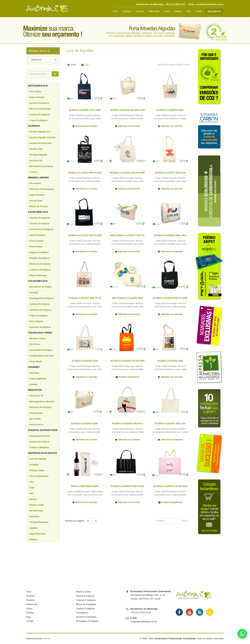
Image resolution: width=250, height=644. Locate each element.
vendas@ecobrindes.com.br (210, 4)
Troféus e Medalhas (39, 447)
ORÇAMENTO (214, 12)
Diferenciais (32, 604)
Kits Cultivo (35, 92)
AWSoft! (47, 639)
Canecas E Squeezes (86, 600)
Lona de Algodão (38, 459)
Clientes (30, 613)
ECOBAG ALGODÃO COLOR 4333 (170, 486)
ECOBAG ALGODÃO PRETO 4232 (128, 486)
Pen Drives (35, 344)
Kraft (32, 488)
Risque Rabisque (38, 275)
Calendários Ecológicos (41, 229)
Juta (32, 482)
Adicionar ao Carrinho (85, 126)
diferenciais (154, 11)
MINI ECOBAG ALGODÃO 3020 (128, 298)
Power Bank (36, 362)
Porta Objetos (36, 321)
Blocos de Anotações (40, 109)
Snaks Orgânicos (38, 379)
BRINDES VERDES (38, 178)
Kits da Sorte (36, 201)
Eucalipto (34, 465)
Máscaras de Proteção (41, 407)
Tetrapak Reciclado (39, 522)
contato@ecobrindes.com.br (144, 622)
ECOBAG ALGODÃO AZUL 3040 (85, 110)
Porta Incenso (36, 425)
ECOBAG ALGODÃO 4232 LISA (170, 424)
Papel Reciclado (38, 534)
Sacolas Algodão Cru (40, 132)
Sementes (35, 516)
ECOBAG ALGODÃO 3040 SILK (170, 173)
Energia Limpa (37, 470)
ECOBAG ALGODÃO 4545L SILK (170, 235)
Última (185, 521)
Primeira (161, 521)
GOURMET (34, 367)
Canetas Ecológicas (39, 224)
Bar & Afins (35, 419)
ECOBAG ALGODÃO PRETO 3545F (170, 298)
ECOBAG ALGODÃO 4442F (170, 110)
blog (189, 11)
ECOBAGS (34, 126)
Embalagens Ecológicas (42, 298)
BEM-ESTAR (35, 390)
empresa (127, 11)
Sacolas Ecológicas (39, 103)
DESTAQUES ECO (38, 86)
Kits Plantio (35, 183)
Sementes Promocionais (42, 189)
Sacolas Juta (36, 149)
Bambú (33, 499)
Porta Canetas (37, 241)
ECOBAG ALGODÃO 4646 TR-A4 (85, 298)
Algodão (34, 528)
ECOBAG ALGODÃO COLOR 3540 (128, 361)
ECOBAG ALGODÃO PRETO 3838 (85, 235)
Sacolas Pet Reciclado (41, 143)
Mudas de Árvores (39, 206)
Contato (30, 621)
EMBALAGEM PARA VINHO (85, 486)
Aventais (34, 293)
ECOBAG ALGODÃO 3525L (85, 424)
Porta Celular (36, 247)
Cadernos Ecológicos (40, 270)
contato (199, 11)
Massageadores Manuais (42, 402)
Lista (85, 65)
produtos (140, 11)
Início (29, 592)
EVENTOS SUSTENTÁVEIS (43, 430)
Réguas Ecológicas (39, 252)
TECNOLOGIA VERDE (40, 333)
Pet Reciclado (36, 511)
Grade (72, 65)
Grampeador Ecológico (41, 350)
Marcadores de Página (41, 287)
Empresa (30, 596)
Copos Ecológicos (39, 120)
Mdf (31, 493)
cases (167, 11)
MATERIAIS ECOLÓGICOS (43, 453)
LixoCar (33, 172)
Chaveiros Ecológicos (40, 310)
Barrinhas (34, 373)
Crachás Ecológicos (40, 442)
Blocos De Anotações (86, 604)
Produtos (30, 600)
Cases (29, 609)
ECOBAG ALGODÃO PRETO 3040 (85, 173)
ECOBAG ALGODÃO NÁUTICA (127, 424)
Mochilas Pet (36, 161)
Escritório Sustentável (86, 617)
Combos (34, 384)
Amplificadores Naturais (41, 356)
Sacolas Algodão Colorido (43, 137)
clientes (178, 11)
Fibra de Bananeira (39, 476)
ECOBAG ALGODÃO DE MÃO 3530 (127, 110)
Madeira (33, 540)
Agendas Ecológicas (40, 218)
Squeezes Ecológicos (40, 327)
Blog (28, 617)
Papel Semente (37, 97)
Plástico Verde (37, 505)
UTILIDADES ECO (38, 281)
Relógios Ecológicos (40, 258)
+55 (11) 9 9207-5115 (175, 4)
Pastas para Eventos (40, 436)
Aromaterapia (36, 413)
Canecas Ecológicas (40, 115)
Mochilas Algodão (38, 155)
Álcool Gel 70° (37, 396)
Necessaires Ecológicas (42, 166)
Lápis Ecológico (38, 235)
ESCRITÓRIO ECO (38, 212)
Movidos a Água (38, 339)
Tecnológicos (82, 613)
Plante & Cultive (83, 592)
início (115, 11)
